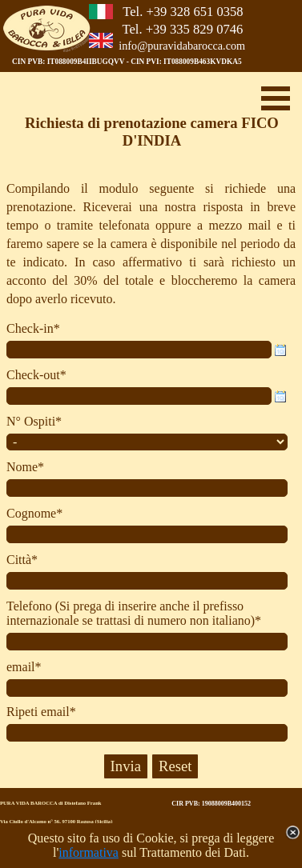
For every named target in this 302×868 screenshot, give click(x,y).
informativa (89, 852)
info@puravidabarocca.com (182, 46)
